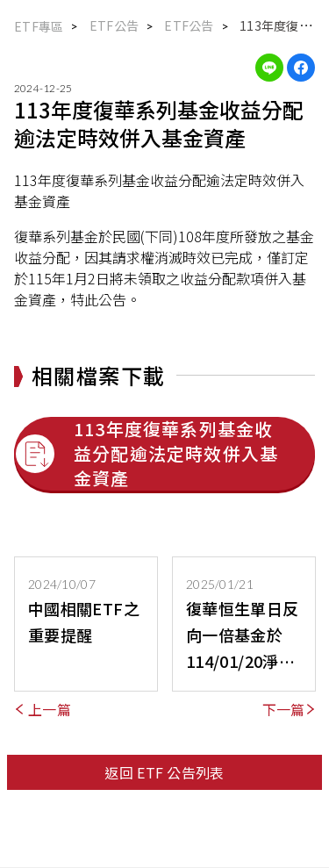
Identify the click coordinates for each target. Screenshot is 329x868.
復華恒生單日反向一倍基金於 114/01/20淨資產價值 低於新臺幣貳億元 (243, 635)
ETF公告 (189, 25)
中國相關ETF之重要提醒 (84, 621)
